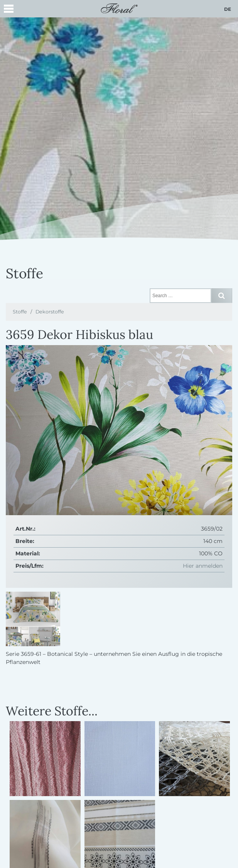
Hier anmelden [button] (203, 566)
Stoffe (20, 312)
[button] (9, 10)
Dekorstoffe (50, 312)
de (228, 9)
